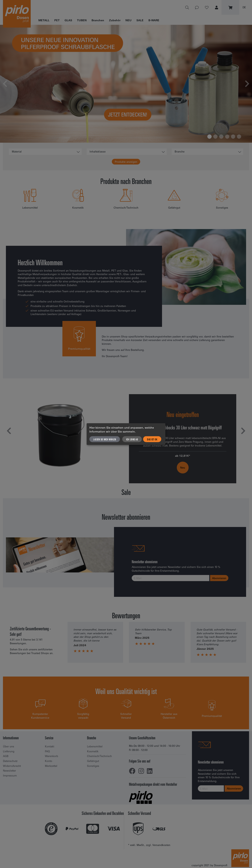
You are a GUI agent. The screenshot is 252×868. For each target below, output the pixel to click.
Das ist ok (152, 439)
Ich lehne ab (132, 439)
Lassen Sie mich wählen (105, 439)
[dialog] (126, 434)
